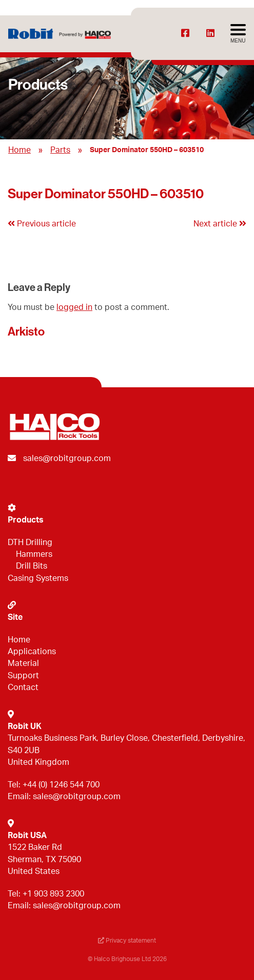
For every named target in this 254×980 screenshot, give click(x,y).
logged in (74, 307)
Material (23, 663)
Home (19, 150)
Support (23, 676)
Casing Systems (38, 578)
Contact (23, 687)
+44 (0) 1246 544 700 (61, 785)
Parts (60, 150)
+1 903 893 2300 (53, 894)
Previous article (42, 224)
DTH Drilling (30, 543)
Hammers (34, 554)
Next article (220, 224)
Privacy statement (127, 941)
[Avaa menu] (238, 34)
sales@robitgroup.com (67, 458)
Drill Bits (32, 566)
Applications (32, 652)
